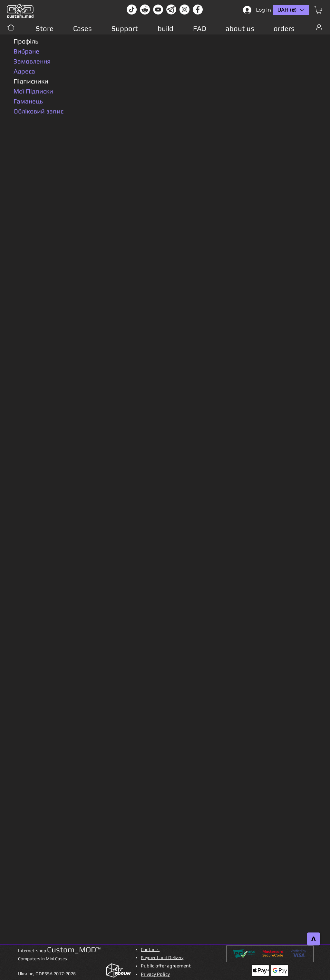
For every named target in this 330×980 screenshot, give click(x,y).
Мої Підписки (33, 91)
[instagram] (184, 10)
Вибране (26, 51)
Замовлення (32, 61)
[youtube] (158, 10)
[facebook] (198, 10)
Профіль (26, 41)
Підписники (31, 81)
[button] (319, 10)
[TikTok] (132, 10)
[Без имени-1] (171, 10)
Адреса (24, 71)
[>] (314, 939)
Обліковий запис (39, 111)
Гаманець (28, 101)
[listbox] (291, 10)
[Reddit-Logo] (145, 10)
